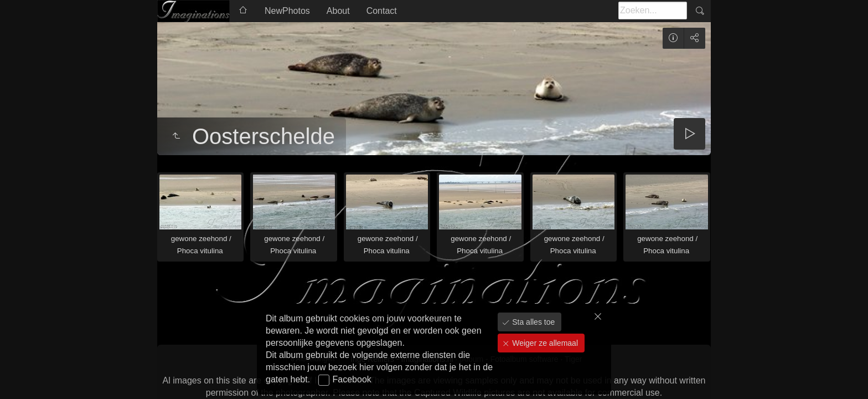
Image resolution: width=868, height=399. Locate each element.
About (338, 11)
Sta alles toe (532, 322)
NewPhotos (287, 11)
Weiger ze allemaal (544, 343)
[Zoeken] (653, 11)
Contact (382, 11)
